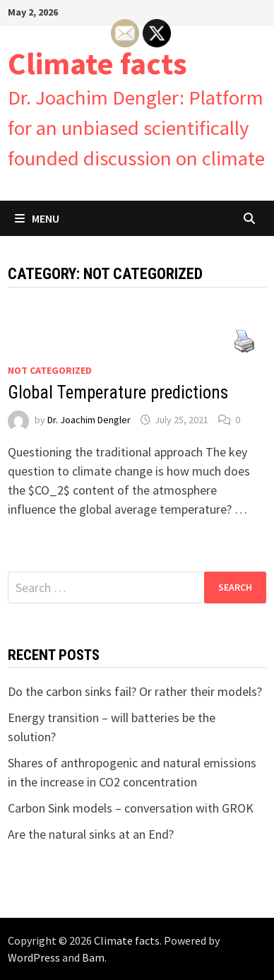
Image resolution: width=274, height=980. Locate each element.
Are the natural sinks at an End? (91, 834)
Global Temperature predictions (118, 392)
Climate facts (97, 63)
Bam (93, 957)
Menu (37, 218)
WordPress (34, 957)
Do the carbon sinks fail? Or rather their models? (135, 691)
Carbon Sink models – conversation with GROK (131, 808)
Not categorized (50, 370)
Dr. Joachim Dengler (89, 420)
